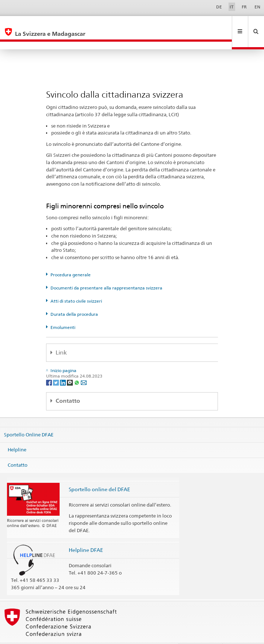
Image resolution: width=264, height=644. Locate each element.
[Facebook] (50, 366)
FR (244, 7)
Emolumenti (63, 312)
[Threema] (70, 366)
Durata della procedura (74, 298)
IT (232, 7)
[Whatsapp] (77, 366)
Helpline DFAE (86, 534)
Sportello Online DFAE (29, 419)
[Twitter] (56, 366)
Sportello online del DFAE (99, 473)
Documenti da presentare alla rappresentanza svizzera (106, 272)
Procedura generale (71, 259)
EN (257, 7)
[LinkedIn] (63, 366)
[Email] (84, 366)
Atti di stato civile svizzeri (76, 285)
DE (219, 7)
